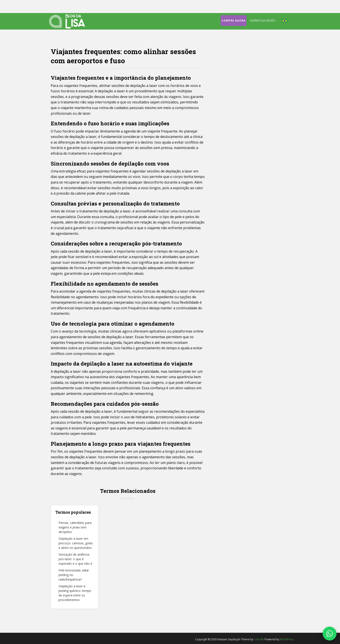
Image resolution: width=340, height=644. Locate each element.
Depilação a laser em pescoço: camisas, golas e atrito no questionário (76, 543)
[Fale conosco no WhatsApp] (330, 634)
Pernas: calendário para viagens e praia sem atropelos (75, 527)
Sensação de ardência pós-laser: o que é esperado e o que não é (75, 559)
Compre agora (234, 21)
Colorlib (259, 639)
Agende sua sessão (263, 21)
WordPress (287, 639)
